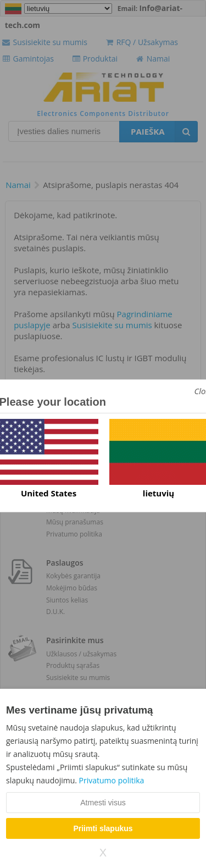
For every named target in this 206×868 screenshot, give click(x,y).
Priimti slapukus (103, 828)
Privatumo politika (112, 780)
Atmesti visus (103, 803)
